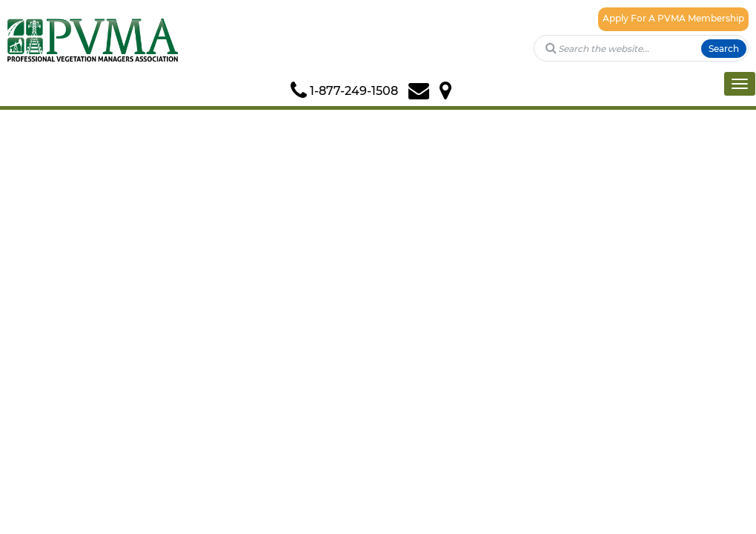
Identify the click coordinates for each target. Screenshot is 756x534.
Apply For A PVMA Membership (673, 18)
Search (724, 49)
